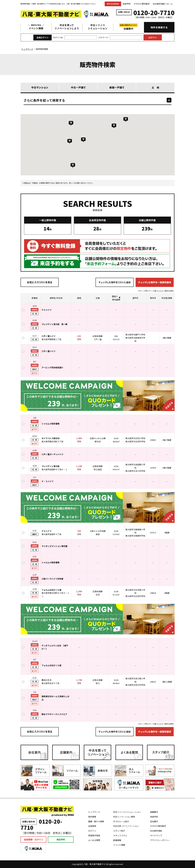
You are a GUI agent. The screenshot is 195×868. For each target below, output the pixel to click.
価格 (79, 298)
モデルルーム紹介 (121, 821)
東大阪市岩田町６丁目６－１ (54, 469)
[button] (70, 141)
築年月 (153, 298)
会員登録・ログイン (34, 839)
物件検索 (92, 817)
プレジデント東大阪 (51, 466)
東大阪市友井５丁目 (51, 683)
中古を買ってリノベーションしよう (67, 27)
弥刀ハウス (47, 680)
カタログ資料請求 (142, 4)
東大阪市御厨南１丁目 (51, 339)
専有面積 (116, 300)
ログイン (92, 831)
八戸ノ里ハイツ (49, 336)
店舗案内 (128, 27)
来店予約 (127, 4)
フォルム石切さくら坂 (51, 590)
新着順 (35, 298)
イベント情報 (36, 27)
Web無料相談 (156, 831)
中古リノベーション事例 (124, 817)
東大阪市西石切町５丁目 (52, 441)
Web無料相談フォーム (163, 4)
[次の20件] (169, 291)
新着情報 (117, 840)
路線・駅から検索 (96, 821)
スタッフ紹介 (119, 831)
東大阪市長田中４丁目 (51, 534)
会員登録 (92, 826)
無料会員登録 (113, 4)
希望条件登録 (94, 835)
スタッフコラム (120, 835)
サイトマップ (156, 835)
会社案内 (154, 821)
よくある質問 (94, 840)
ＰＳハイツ (47, 531)
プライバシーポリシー (160, 840)
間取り (115, 296)
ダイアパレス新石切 (51, 438)
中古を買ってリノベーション (126, 826)
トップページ (94, 812)
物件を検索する (159, 27)
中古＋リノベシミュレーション (98, 27)
